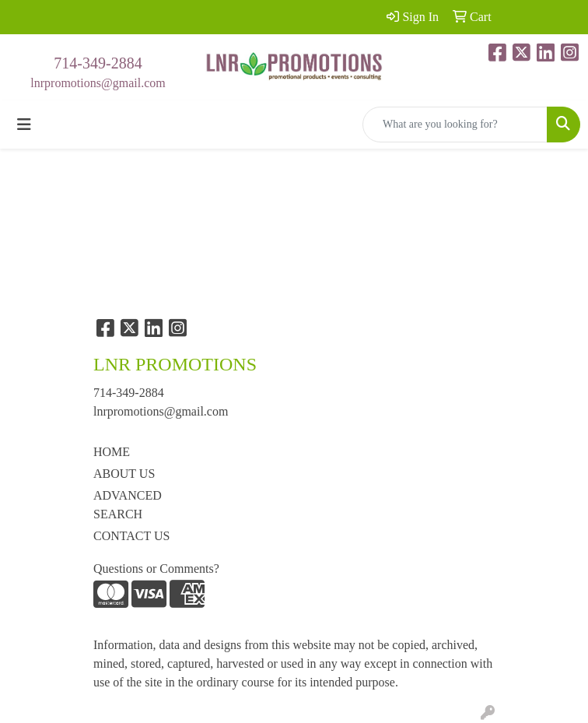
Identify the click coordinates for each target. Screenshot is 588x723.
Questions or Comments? (156, 569)
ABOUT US (124, 474)
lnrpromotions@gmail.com (98, 83)
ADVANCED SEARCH (128, 505)
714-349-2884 (98, 63)
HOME (112, 452)
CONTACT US (131, 536)
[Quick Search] (455, 125)
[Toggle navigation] (24, 125)
